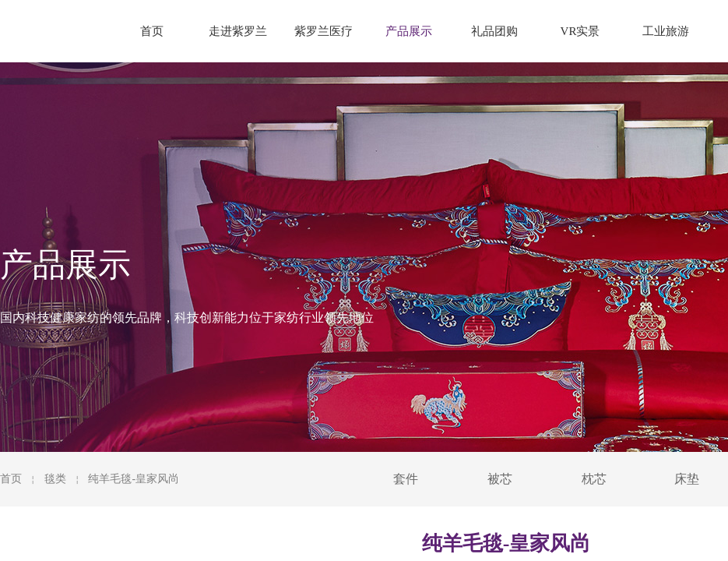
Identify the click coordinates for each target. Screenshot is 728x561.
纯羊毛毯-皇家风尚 (134, 479)
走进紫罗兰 (238, 31)
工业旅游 (666, 31)
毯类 (55, 479)
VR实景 (580, 31)
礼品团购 (494, 31)
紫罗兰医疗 (324, 31)
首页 (11, 479)
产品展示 (409, 31)
